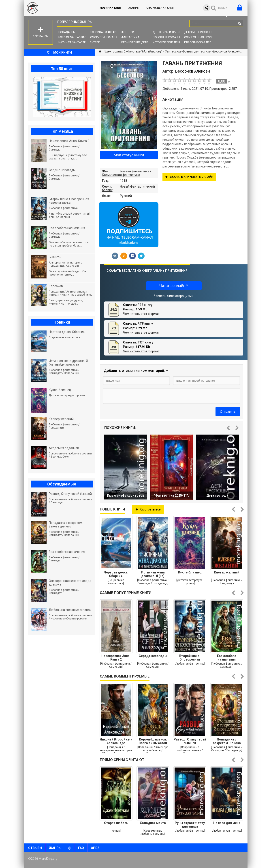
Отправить (228, 412)
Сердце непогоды (153, 656)
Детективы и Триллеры (169, 32)
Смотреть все (148, 509)
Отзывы (35, 848)
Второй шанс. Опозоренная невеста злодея (190, 658)
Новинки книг (111, 8)
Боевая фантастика (73, 37)
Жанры (134, 8)
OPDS (95, 848)
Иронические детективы (139, 42)
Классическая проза (200, 42)
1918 (124, 181)
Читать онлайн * (174, 286)
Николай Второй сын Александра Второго (116, 741)
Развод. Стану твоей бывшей (190, 741)
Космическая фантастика (121, 175)
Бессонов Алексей (226, 51)
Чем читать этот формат (141, 314)
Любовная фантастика (106, 32)
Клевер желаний (227, 572)
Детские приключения (200, 32)
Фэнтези (128, 32)
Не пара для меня (227, 823)
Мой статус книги (129, 155)
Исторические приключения (173, 42)
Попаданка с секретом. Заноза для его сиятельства (227, 741)
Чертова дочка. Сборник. (116, 574)
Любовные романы (166, 37)
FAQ (81, 848)
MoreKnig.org (57, 8)
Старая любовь (116, 823)
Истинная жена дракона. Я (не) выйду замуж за (153, 574)
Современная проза (199, 37)
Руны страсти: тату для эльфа (190, 825)
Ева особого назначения (227, 658)
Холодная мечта (153, 823)
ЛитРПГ (95, 42)
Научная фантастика (74, 42)
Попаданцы (67, 32)
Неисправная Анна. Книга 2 (116, 658)
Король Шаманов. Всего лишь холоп (153, 741)
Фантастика (130, 37)
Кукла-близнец (190, 572)
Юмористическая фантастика (112, 37)
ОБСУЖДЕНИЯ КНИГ (160, 8)
